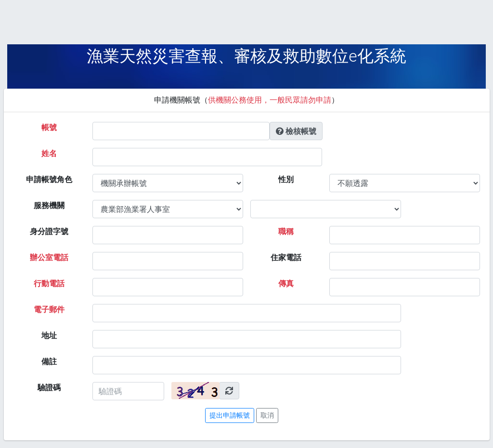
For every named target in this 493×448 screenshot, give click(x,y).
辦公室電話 (49, 257)
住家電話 (286, 257)
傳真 (286, 283)
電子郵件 (49, 310)
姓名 (49, 153)
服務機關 (49, 205)
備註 (49, 362)
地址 (49, 336)
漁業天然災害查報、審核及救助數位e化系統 (246, 56)
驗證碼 (49, 388)
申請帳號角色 (49, 179)
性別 (286, 179)
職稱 (286, 231)
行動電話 (49, 283)
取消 (267, 415)
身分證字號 (49, 231)
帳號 (49, 127)
